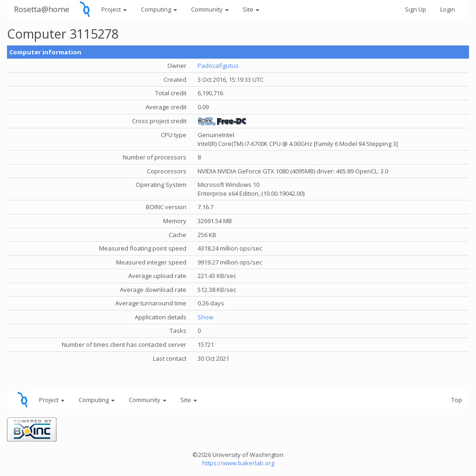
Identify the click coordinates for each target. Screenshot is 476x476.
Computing (159, 9)
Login (448, 9)
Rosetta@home (42, 9)
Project (114, 9)
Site (251, 9)
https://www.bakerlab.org (238, 463)
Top (457, 400)
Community (210, 9)
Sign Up (416, 9)
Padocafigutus (218, 66)
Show (205, 317)
